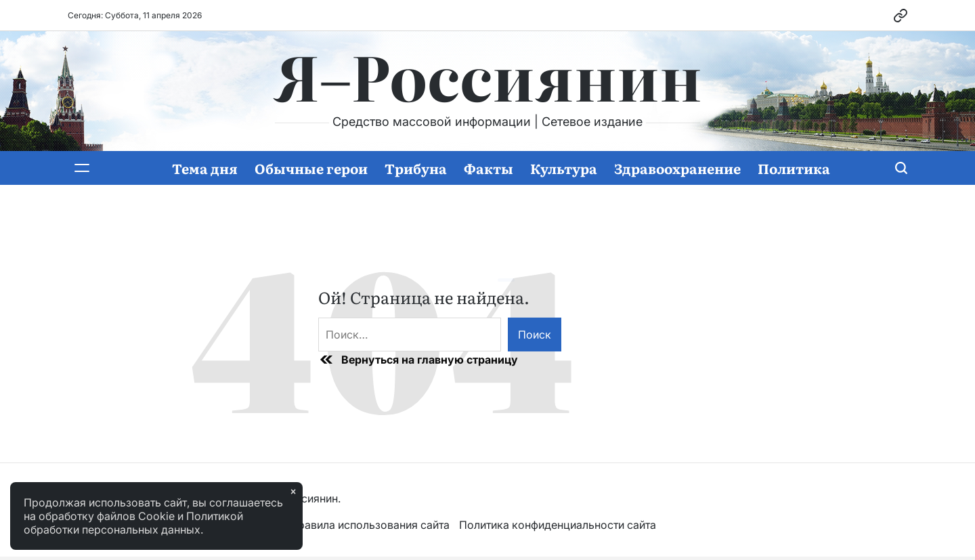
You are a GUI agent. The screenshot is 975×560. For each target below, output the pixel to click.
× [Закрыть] (293, 492)
